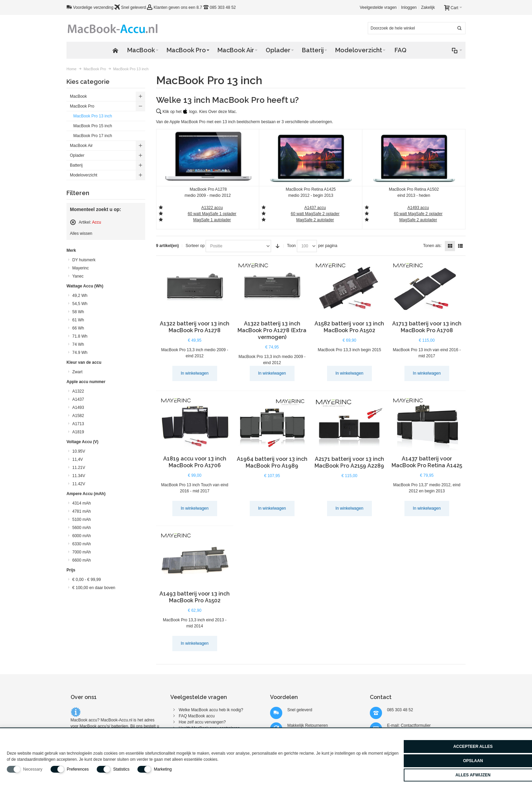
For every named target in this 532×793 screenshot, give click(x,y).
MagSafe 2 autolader (418, 220)
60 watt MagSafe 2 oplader (315, 214)
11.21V (79, 468)
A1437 (78, 399)
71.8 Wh (80, 336)
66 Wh (78, 328)
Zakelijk (428, 7)
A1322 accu (212, 208)
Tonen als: (432, 246)
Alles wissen (81, 233)
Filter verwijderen (73, 222)
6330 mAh (82, 544)
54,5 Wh (80, 304)
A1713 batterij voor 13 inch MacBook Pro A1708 (427, 327)
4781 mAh (82, 511)
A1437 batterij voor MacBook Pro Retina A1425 (427, 462)
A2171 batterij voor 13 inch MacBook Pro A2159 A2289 (349, 462)
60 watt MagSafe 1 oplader (212, 214)
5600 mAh (82, 528)
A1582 (78, 416)
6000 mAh (82, 536)
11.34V (79, 476)
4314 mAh (82, 503)
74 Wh (78, 344)
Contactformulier (416, 725)
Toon (291, 246)
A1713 (78, 424)
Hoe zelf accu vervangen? (202, 722)
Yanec (78, 276)
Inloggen (409, 7)
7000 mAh (82, 552)
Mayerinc (81, 268)
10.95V (79, 451)
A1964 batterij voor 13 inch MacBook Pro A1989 (272, 462)
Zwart (77, 372)
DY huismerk (84, 260)
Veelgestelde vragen (378, 7)
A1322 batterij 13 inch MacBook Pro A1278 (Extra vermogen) (272, 330)
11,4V (78, 459)
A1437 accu (315, 208)
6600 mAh (82, 560)
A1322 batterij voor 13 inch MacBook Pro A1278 (195, 327)
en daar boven (94, 588)
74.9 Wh (80, 353)
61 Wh (78, 320)
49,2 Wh (80, 296)
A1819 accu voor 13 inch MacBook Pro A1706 (195, 462)
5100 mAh (82, 520)
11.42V (79, 484)
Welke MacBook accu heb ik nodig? (211, 710)
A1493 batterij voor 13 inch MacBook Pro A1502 (195, 597)
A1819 (78, 432)
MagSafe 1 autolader (212, 220)
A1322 (78, 391)
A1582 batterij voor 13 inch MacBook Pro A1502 (349, 327)
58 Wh (78, 312)
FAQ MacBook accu (197, 716)
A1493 (78, 408)
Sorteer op (195, 246)
